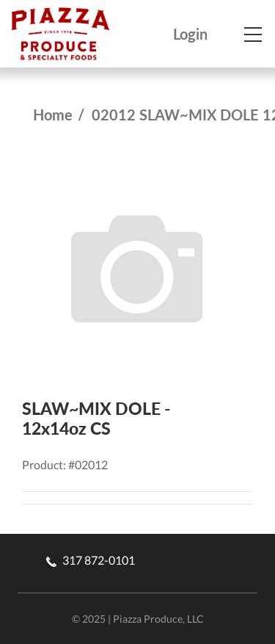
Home (53, 115)
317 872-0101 (91, 560)
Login (190, 34)
